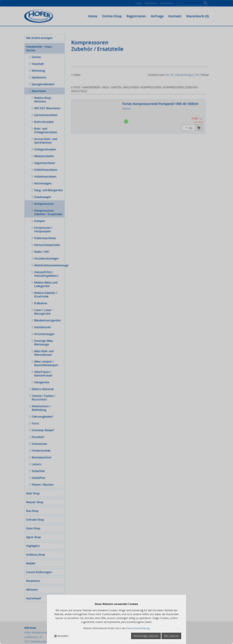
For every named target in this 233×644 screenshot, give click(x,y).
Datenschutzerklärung (138, 628)
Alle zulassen (171, 636)
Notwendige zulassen (146, 636)
